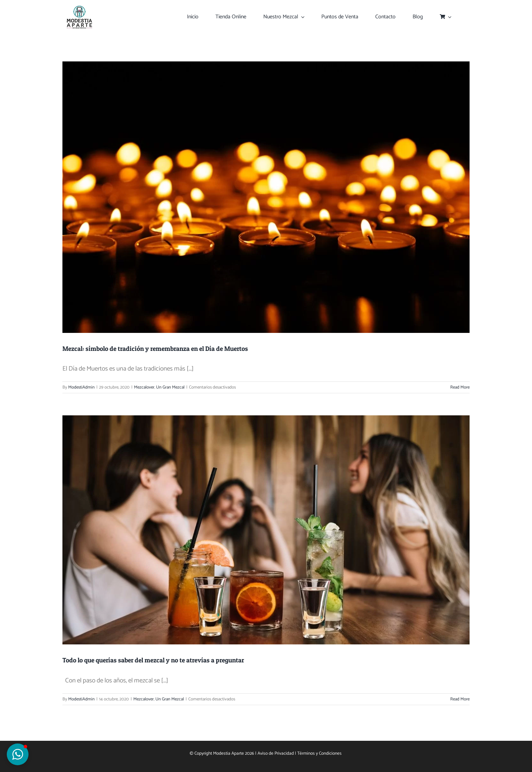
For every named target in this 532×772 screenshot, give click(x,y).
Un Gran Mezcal (170, 387)
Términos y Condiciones (320, 753)
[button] (18, 754)
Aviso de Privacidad (276, 753)
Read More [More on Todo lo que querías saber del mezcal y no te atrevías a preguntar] (460, 699)
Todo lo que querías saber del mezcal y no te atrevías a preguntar (153, 660)
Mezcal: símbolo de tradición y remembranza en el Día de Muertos (155, 349)
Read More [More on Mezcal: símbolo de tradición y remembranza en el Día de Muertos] (460, 387)
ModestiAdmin (81, 387)
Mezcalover (144, 387)
